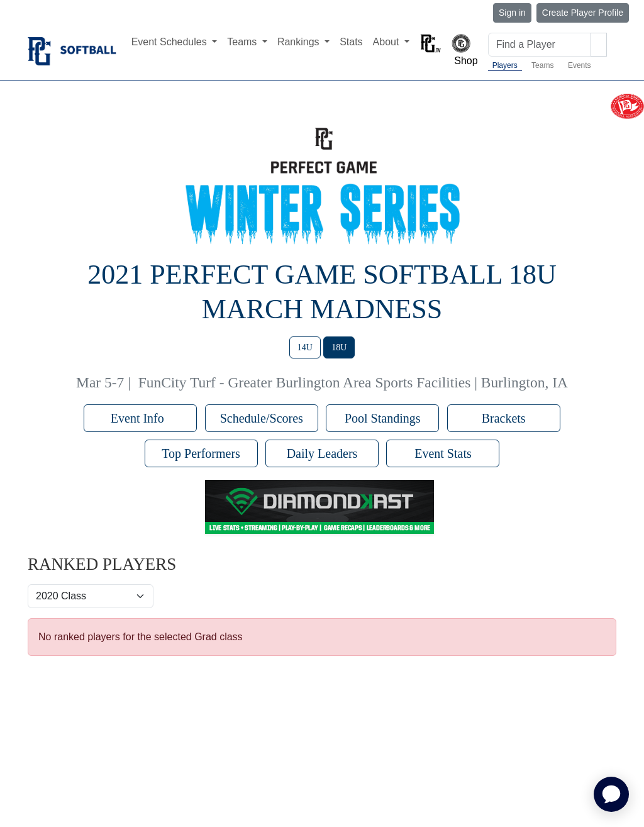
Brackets (504, 418)
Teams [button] (243, 42)
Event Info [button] (141, 418)
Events (580, 65)
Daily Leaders (322, 453)
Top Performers (201, 453)
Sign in (512, 13)
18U (339, 347)
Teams (542, 65)
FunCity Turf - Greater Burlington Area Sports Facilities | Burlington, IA (353, 382)
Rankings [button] (300, 42)
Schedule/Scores (262, 418)
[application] (611, 794)
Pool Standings (383, 418)
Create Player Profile (583, 13)
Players (505, 65)
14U (305, 347)
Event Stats (443, 453)
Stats (351, 42)
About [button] (387, 42)
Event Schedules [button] (171, 42)
